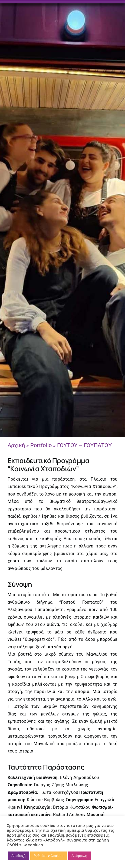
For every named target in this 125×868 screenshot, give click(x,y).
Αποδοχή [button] (19, 856)
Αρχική (16, 445)
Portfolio (41, 445)
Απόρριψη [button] (79, 856)
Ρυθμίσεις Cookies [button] (49, 856)
